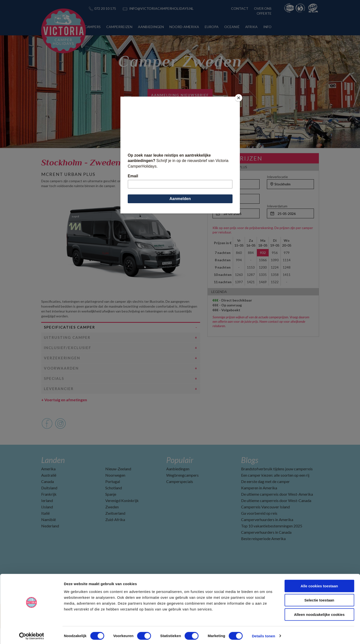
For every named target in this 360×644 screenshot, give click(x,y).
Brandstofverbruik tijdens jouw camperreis (277, 484)
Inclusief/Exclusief (68, 363)
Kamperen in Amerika (259, 503)
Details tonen (263, 634)
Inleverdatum (277, 206)
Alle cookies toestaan (319, 584)
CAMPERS (93, 27)
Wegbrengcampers (182, 491)
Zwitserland (115, 529)
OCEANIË (232, 27)
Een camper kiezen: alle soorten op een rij (275, 491)
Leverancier (59, 404)
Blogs (250, 476)
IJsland (47, 522)
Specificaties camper (69, 343)
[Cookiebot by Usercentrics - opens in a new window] (32, 634)
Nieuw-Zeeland (118, 484)
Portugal (113, 497)
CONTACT (240, 8)
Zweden (112, 522)
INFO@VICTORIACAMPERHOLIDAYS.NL (161, 8)
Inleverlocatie (277, 177)
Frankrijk (49, 510)
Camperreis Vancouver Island (265, 522)
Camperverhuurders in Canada (266, 548)
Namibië (49, 535)
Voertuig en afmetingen (64, 415)
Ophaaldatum (223, 206)
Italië (45, 529)
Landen (53, 476)
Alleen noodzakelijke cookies (319, 613)
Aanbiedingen (178, 484)
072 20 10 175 (105, 8)
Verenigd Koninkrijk (122, 516)
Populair (180, 476)
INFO (267, 27)
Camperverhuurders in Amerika (267, 535)
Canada (48, 497)
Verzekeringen (62, 373)
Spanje (111, 510)
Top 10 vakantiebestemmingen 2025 (272, 541)
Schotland (114, 503)
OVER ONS (263, 8)
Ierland (47, 516)
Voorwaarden (61, 384)
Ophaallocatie (223, 177)
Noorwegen (115, 491)
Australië (49, 491)
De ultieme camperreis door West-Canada (276, 516)
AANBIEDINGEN (151, 27)
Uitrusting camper (67, 353)
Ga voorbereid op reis (259, 529)
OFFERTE (264, 13)
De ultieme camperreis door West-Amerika (277, 510)
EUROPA (212, 27)
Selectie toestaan (319, 599)
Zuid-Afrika (115, 535)
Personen (220, 191)
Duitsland (49, 503)
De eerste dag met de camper (265, 497)
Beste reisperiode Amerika (263, 554)
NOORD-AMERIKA (184, 27)
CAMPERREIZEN (119, 27)
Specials (54, 394)
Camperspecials (180, 497)
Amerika (48, 484)
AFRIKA (251, 27)
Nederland (50, 541)
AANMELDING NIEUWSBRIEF (180, 95)
